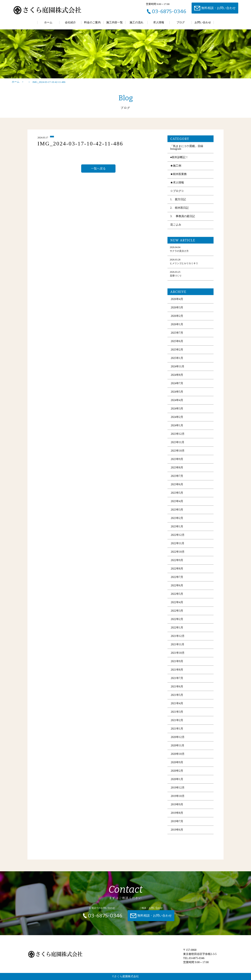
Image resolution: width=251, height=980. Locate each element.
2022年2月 (177, 621)
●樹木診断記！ (179, 159)
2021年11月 (178, 646)
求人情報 (159, 22)
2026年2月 (177, 317)
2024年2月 (177, 419)
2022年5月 (177, 595)
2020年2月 (177, 772)
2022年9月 (177, 562)
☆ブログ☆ (177, 192)
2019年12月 (178, 789)
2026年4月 (177, 301)
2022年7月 (177, 579)
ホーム (48, 22)
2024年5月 (177, 393)
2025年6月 (177, 343)
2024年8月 (177, 376)
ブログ (181, 22)
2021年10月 (178, 654)
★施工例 (176, 167)
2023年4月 (177, 503)
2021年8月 (177, 671)
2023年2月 (177, 520)
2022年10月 (178, 553)
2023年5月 (177, 494)
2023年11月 (178, 444)
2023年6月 (177, 486)
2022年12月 (178, 536)
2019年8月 (177, 814)
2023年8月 (177, 469)
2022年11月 (178, 545)
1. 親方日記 (178, 201)
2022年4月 (177, 604)
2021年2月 (177, 722)
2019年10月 (178, 798)
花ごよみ (176, 226)
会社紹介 (70, 22)
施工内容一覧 (115, 22)
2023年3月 (177, 511)
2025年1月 (177, 360)
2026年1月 (177, 326)
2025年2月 (177, 351)
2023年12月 (178, 435)
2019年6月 (177, 831)
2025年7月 (177, 334)
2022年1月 (177, 629)
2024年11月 (178, 368)
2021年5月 (177, 696)
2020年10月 (178, 755)
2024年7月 (177, 385)
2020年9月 (177, 764)
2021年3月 (177, 713)
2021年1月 (177, 730)
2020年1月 (177, 781)
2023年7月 (177, 477)
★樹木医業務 (178, 176)
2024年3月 (177, 410)
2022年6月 (177, 587)
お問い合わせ (203, 22)
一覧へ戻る (98, 170)
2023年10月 (178, 452)
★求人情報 (177, 184)
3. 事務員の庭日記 (183, 218)
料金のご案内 (92, 22)
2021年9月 (177, 663)
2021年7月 (177, 680)
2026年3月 (177, 309)
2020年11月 (178, 747)
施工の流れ (136, 22)
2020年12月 (178, 739)
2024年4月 (177, 402)
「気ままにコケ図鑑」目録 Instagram (187, 149)
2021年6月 (177, 688)
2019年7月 (177, 823)
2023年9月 (177, 461)
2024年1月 (177, 427)
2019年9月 (177, 806)
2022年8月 (177, 570)
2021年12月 (178, 637)
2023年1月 (177, 528)
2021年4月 (177, 705)
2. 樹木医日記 (180, 209)
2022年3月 (177, 612)
